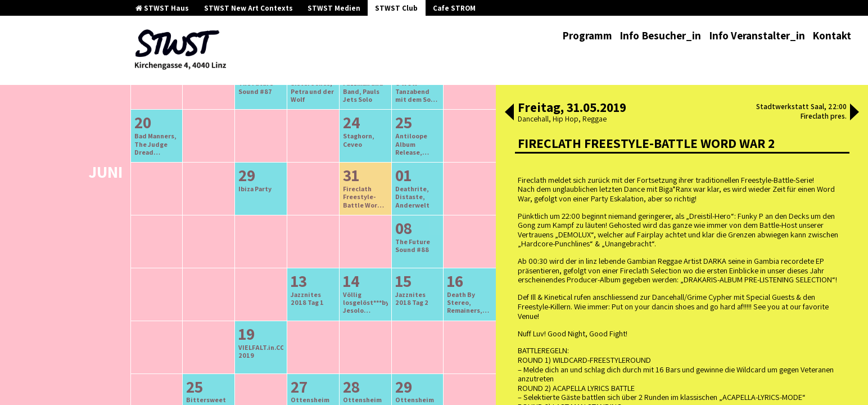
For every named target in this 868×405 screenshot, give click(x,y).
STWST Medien (334, 8)
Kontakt (832, 35)
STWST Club (396, 8)
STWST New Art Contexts (248, 8)
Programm (587, 35)
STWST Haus (162, 8)
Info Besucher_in (660, 35)
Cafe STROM (454, 8)
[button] (509, 113)
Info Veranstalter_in (757, 35)
